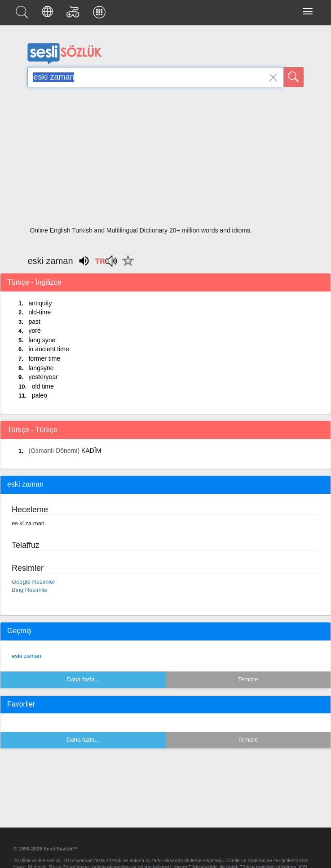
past (34, 322)
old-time (40, 312)
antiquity (40, 303)
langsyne (41, 368)
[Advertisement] (165, 160)
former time (44, 358)
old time (43, 386)
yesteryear (43, 377)
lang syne (42, 340)
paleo (40, 395)
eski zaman (26, 656)
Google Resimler (33, 582)
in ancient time (49, 349)
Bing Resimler (30, 590)
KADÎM (91, 451)
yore (34, 331)
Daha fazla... (83, 679)
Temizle (248, 679)
